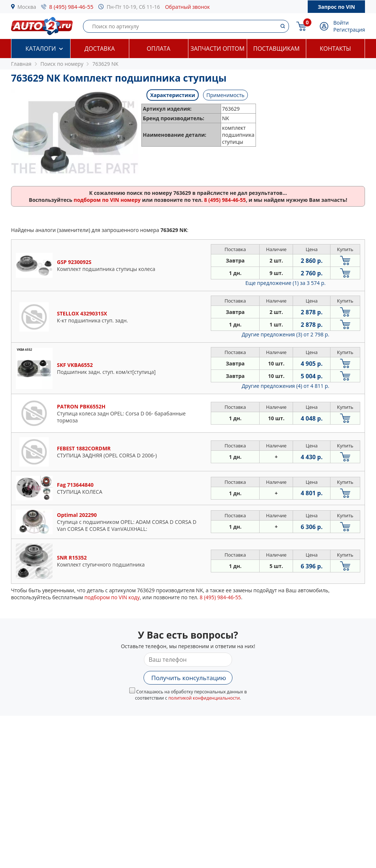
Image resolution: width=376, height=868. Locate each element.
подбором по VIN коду (112, 597)
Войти (341, 23)
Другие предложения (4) (285, 386)
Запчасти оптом (218, 49)
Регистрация (349, 30)
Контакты (335, 49)
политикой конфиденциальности (204, 698)
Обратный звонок (187, 7)
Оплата (159, 49)
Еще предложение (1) (285, 283)
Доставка (100, 49)
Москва (27, 7)
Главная (21, 64)
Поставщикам (276, 49)
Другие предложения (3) (285, 334)
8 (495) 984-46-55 (71, 7)
